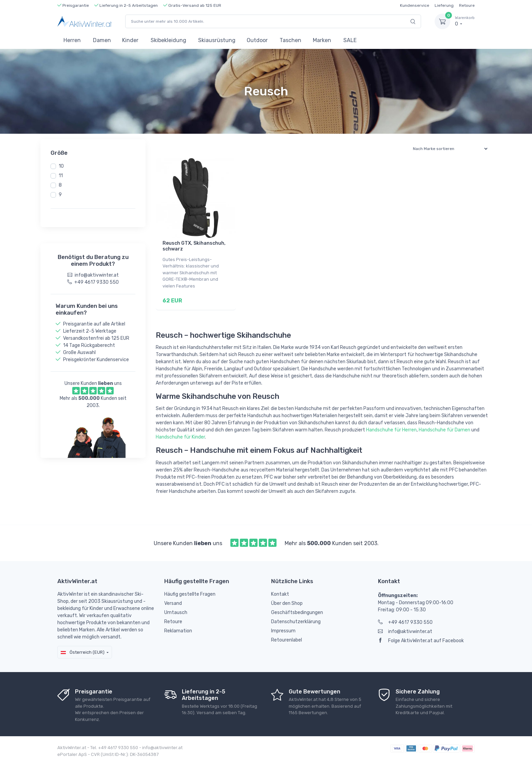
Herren (72, 40)
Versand (173, 601)
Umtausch (176, 610)
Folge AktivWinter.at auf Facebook (421, 639)
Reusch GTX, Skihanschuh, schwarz (194, 246)
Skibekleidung (168, 40)
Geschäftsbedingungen (297, 610)
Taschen (290, 40)
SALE (350, 40)
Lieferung (444, 5)
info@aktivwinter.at (405, 629)
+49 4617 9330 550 (405, 620)
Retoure (467, 5)
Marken (322, 40)
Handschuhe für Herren (391, 428)
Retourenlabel (287, 638)
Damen (102, 40)
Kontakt (280, 592)
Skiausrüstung (217, 40)
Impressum (283, 629)
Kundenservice (415, 5)
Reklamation (178, 629)
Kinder (130, 40)
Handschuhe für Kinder (180, 435)
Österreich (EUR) (83, 650)
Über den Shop (287, 601)
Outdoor (257, 40)
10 (61, 166)
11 (61, 176)
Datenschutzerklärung (296, 620)
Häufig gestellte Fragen (190, 592)
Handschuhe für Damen (444, 428)
